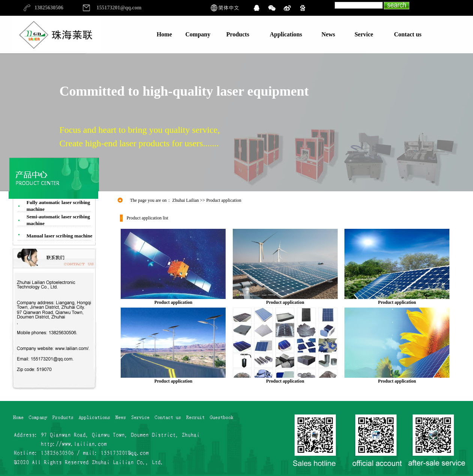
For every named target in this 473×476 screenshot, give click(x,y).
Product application (173, 300)
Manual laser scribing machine (60, 236)
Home (164, 34)
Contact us (408, 34)
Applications (286, 34)
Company (198, 34)
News (328, 34)
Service (364, 34)
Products (238, 34)
